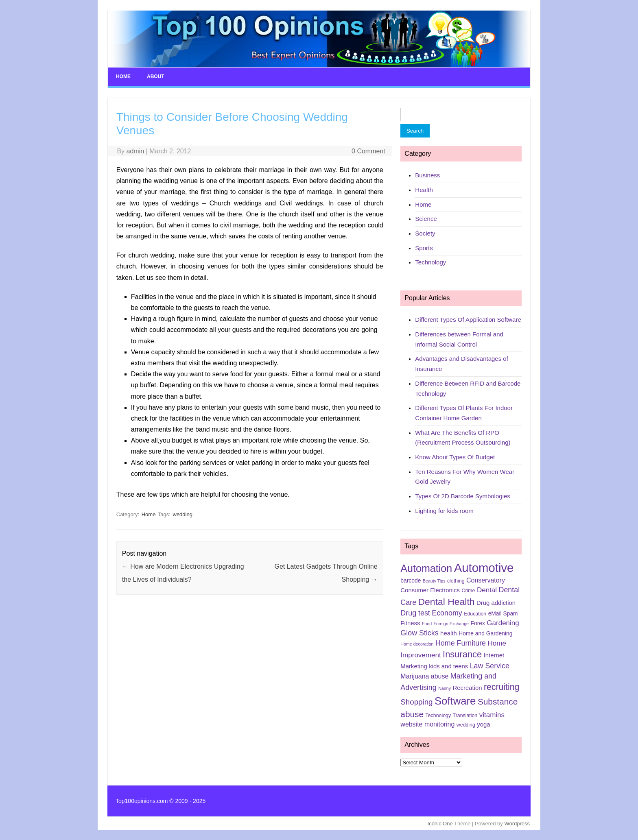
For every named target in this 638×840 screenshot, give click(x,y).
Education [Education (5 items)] (475, 614)
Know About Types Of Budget (455, 457)
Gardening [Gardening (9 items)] (503, 623)
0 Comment (368, 151)
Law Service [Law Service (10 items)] (490, 666)
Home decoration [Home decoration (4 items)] (417, 644)
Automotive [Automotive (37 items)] (484, 568)
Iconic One (440, 824)
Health (424, 190)
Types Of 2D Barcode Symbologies (462, 496)
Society (425, 233)
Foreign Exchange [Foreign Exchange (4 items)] (451, 624)
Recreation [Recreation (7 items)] (467, 688)
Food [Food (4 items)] (427, 624)
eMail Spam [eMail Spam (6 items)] (503, 613)
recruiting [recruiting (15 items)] (501, 687)
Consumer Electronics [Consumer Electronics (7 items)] (430, 590)
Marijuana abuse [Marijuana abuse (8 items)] (424, 676)
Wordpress (517, 824)
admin (135, 151)
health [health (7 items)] (449, 633)
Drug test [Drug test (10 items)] (415, 613)
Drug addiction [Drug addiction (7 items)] (496, 603)
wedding (183, 514)
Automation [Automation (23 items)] (426, 568)
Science (426, 219)
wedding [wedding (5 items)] (466, 725)
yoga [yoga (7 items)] (483, 724)
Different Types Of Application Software (468, 320)
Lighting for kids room (444, 511)
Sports (424, 248)
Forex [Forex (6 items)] (478, 623)
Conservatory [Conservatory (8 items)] (486, 580)
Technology (430, 262)
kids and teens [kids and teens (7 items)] (448, 666)
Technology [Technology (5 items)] (438, 716)
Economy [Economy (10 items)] (447, 613)
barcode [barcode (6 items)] (411, 580)
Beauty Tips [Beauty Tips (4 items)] (434, 581)
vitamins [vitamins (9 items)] (492, 715)
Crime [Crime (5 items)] (468, 591)
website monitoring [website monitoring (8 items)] (427, 724)
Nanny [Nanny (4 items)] (445, 688)
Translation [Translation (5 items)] (465, 716)
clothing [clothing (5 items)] (456, 581)
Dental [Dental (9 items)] (487, 590)
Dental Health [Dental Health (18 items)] (447, 602)
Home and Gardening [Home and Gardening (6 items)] (485, 633)
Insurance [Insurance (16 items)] (462, 654)
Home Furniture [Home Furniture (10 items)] (461, 643)
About (156, 76)
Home (123, 76)
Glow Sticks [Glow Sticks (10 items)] (419, 633)
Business (427, 175)
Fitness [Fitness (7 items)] (410, 623)
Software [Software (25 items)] (455, 701)
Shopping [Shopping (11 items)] (416, 702)
